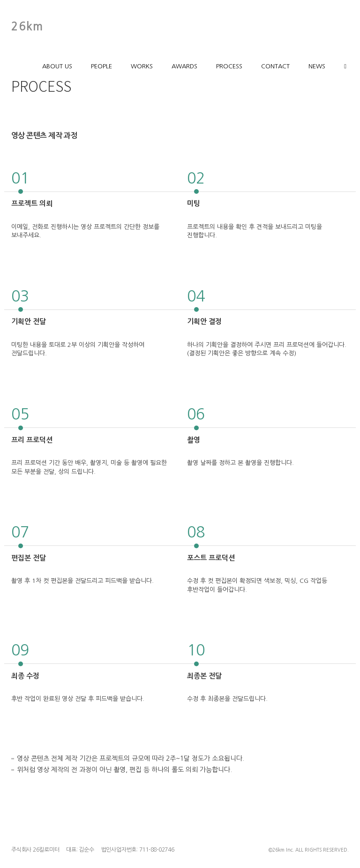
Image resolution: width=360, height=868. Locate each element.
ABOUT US (57, 66)
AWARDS (184, 66)
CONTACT (275, 66)
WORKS (142, 66)
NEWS (317, 66)
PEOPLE (101, 66)
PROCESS (229, 66)
